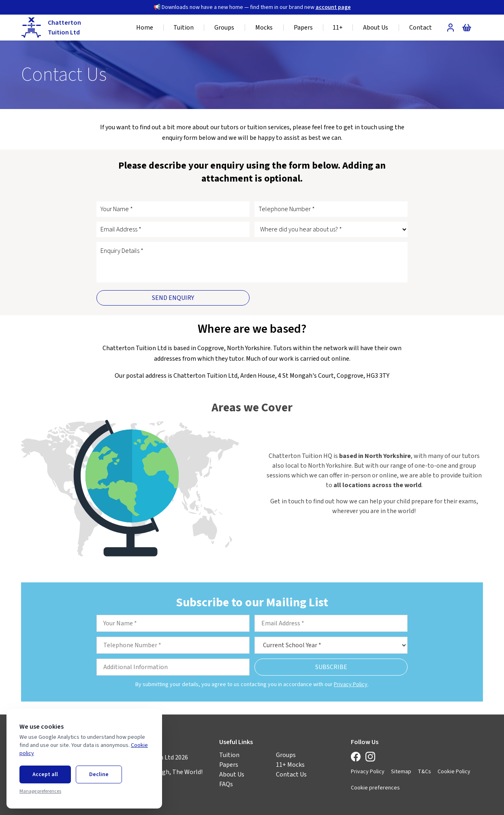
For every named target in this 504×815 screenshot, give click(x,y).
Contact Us (291, 774)
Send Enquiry (173, 298)
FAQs (226, 784)
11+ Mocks (290, 765)
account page (333, 7)
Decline (99, 774)
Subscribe (331, 667)
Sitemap (401, 772)
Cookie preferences (375, 788)
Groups (286, 755)
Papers (229, 765)
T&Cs (424, 772)
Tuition (229, 755)
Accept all (45, 774)
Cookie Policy (454, 772)
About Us (232, 774)
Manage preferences (40, 791)
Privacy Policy (351, 685)
